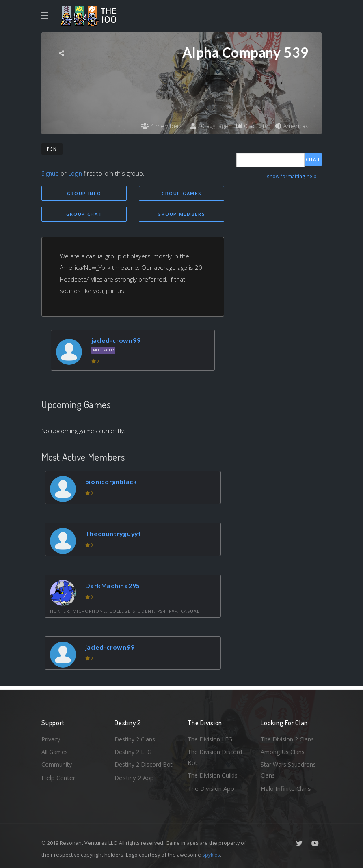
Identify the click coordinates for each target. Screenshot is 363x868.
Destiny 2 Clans (136, 737)
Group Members (181, 214)
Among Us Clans (283, 750)
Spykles (212, 855)
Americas (291, 126)
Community (57, 764)
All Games (55, 750)
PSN (52, 149)
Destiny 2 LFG (134, 750)
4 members (157, 126)
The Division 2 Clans (288, 737)
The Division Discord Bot (216, 756)
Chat (313, 160)
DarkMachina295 (115, 587)
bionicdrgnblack (113, 483)
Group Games (182, 193)
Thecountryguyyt (116, 535)
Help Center (58, 777)
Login (77, 173)
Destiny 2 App (134, 788)
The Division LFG (211, 737)
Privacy (52, 737)
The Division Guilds (214, 775)
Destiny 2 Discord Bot (139, 770)
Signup (51, 173)
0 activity (250, 126)
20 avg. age (206, 126)
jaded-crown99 (118, 341)
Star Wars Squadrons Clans (290, 770)
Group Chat (84, 214)
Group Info (84, 193)
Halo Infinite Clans (286, 788)
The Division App (211, 788)
